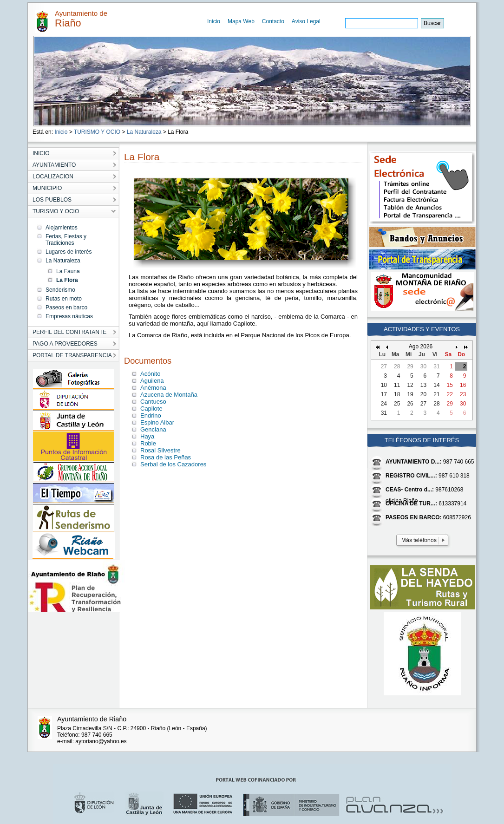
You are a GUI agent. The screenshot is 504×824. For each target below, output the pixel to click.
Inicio (214, 21)
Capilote (151, 409)
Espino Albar (157, 422)
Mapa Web (241, 21)
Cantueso (153, 402)
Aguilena (152, 381)
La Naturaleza (144, 132)
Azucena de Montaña (169, 395)
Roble (148, 443)
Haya (147, 436)
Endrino (151, 415)
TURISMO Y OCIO (97, 132)
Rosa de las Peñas (166, 457)
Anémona (153, 388)
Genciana (153, 429)
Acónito (150, 374)
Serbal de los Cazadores (173, 464)
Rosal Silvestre (160, 450)
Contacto (273, 21)
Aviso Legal (306, 21)
